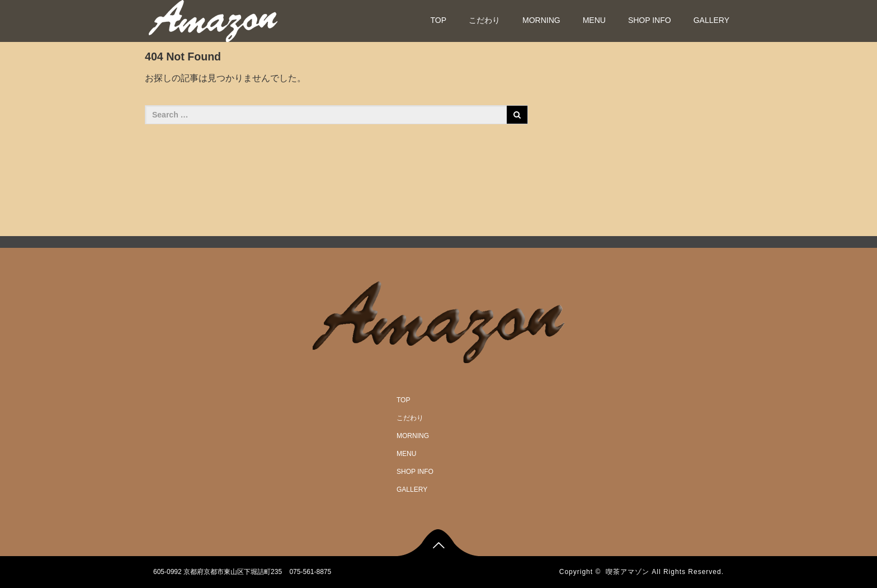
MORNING (541, 20)
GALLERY (711, 20)
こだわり (484, 20)
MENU (594, 20)
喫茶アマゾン (628, 572)
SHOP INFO (650, 20)
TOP (438, 20)
